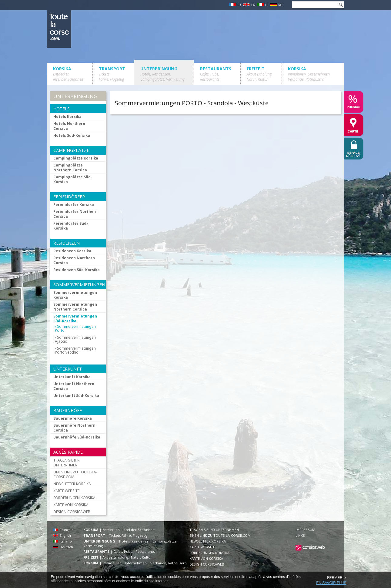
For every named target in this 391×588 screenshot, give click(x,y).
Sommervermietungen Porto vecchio (75, 350)
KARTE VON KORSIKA (71, 505)
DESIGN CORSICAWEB (72, 512)
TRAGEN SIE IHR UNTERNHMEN (66, 462)
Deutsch (63, 547)
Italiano (62, 541)
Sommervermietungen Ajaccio (75, 339)
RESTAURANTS (216, 74)
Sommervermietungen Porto (75, 328)
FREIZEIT (260, 74)
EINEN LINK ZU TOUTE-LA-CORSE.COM (75, 474)
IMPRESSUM (305, 530)
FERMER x (337, 578)
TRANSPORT (112, 74)
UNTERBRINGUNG (162, 74)
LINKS (300, 535)
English (62, 535)
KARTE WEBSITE (66, 491)
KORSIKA (68, 74)
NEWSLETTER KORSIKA (72, 484)
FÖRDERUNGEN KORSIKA (74, 498)
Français (63, 530)
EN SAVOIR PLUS (331, 583)
